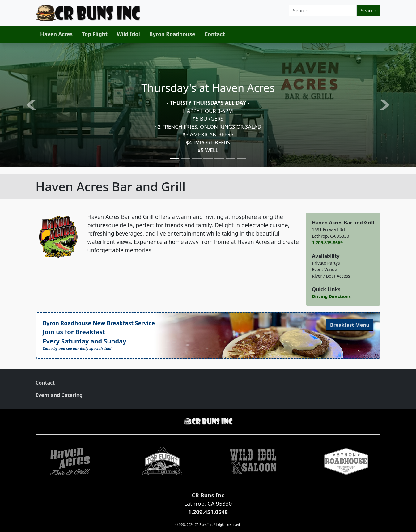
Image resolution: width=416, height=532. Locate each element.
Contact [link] (214, 34)
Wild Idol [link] (128, 34)
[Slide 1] (175, 158)
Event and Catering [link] (59, 395)
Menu (350, 325)
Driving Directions (331, 296)
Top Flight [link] (95, 34)
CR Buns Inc (208, 495)
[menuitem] (56, 34)
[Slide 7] (241, 158)
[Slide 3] (197, 158)
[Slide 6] (230, 158)
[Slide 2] (186, 158)
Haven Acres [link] (56, 34)
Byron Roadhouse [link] (172, 34)
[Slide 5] (219, 158)
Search (369, 11)
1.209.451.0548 (208, 512)
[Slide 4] (208, 158)
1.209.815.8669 (327, 243)
